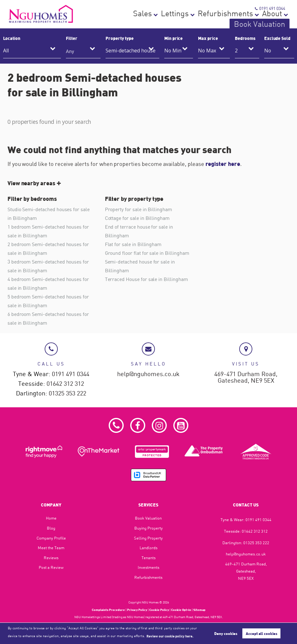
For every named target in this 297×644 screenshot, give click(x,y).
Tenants (148, 558)
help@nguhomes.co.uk (148, 374)
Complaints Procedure (108, 610)
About (239, 20)
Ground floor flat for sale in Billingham (147, 253)
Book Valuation (271, 20)
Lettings (176, 20)
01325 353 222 (67, 393)
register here (223, 164)
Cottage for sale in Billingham (137, 218)
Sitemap (199, 610)
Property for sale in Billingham (139, 209)
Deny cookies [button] (226, 633)
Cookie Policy (159, 610)
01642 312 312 (65, 384)
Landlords (148, 548)
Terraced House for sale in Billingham (146, 279)
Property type (119, 38)
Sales (153, 20)
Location (12, 38)
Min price (174, 38)
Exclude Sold (277, 38)
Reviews (51, 558)
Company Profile (51, 538)
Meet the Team (51, 548)
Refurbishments (208, 20)
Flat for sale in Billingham (133, 244)
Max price (208, 38)
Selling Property (148, 538)
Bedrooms (245, 38)
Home (51, 518)
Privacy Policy (137, 610)
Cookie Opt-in (181, 610)
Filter (72, 38)
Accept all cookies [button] (262, 633)
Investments (148, 567)
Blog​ (51, 528)
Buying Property (148, 528)
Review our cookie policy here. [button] (170, 636)
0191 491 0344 (270, 8)
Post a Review (51, 567)
